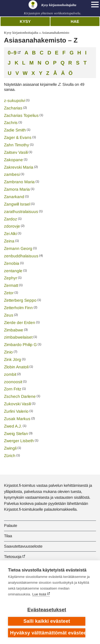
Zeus (9, 315)
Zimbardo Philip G (20, 345)
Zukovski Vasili (17, 404)
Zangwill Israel (17, 204)
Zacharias (13, 108)
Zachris (11, 123)
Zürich (10, 456)
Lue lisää (39, 594)
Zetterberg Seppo (20, 300)
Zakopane (13, 160)
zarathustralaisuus (21, 212)
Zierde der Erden (20, 323)
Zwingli (10, 448)
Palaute (11, 525)
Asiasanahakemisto (55, 33)
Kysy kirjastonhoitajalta (21, 33)
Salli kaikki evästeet (47, 621)
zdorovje (12, 226)
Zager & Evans (18, 137)
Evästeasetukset (47, 610)
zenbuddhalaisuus (21, 256)
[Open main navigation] (95, 5)
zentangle (13, 271)
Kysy (25, 21)
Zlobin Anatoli (16, 367)
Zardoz (11, 219)
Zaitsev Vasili (16, 152)
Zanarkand (14, 197)
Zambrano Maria (19, 182)
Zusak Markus (17, 419)
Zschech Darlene (20, 396)
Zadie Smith (15, 130)
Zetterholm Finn (18, 308)
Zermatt (11, 285)
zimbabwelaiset (18, 337)
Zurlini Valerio (16, 411)
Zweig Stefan (16, 434)
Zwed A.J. (13, 426)
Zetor (9, 293)
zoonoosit (13, 382)
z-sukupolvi (15, 101)
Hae (75, 21)
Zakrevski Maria (19, 167)
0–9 (12, 52)
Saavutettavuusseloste (23, 546)
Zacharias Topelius (21, 115)
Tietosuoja (13, 556)
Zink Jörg (13, 359)
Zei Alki (10, 234)
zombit (10, 374)
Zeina (9, 241)
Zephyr (11, 278)
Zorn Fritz (13, 389)
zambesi (12, 174)
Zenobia (12, 263)
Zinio (8, 352)
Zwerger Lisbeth (19, 441)
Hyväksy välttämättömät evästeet (48, 633)
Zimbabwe (14, 330)
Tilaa (8, 536)
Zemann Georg (18, 248)
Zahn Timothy (17, 145)
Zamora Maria (17, 189)
